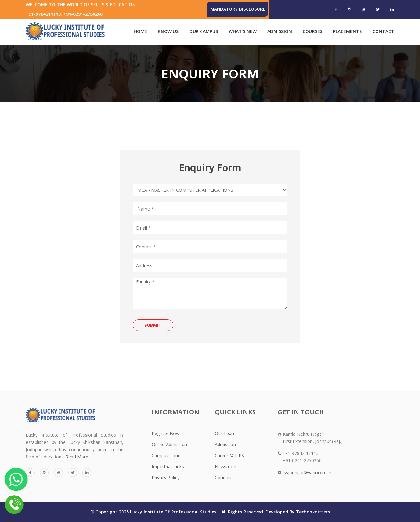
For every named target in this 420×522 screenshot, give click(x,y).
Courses (312, 31)
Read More (77, 457)
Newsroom (226, 466)
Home (140, 31)
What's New (243, 31)
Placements (347, 31)
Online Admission (169, 444)
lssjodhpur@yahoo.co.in (306, 472)
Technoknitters (313, 512)
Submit (153, 325)
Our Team (225, 433)
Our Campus (204, 31)
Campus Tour (166, 455)
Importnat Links (168, 466)
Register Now (166, 433)
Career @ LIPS (229, 455)
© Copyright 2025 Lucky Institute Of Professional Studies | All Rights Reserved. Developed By (193, 512)
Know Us (168, 31)
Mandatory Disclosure (237, 9)
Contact (383, 31)
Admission (280, 31)
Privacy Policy (166, 477)
